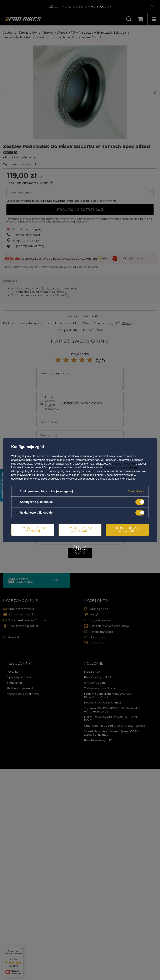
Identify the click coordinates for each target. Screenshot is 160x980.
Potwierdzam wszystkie (127, 530)
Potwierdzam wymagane (80, 530)
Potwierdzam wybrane (33, 530)
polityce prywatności (124, 464)
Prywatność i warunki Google (120, 467)
